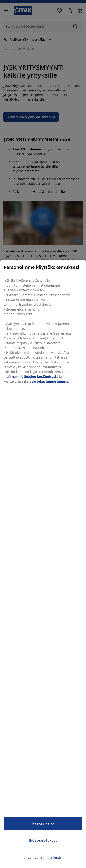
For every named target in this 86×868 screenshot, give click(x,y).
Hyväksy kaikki (43, 823)
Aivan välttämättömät (43, 858)
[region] (43, 564)
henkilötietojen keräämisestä (35, 376)
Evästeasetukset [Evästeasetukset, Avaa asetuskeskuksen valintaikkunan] (43, 840)
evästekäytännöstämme (49, 381)
